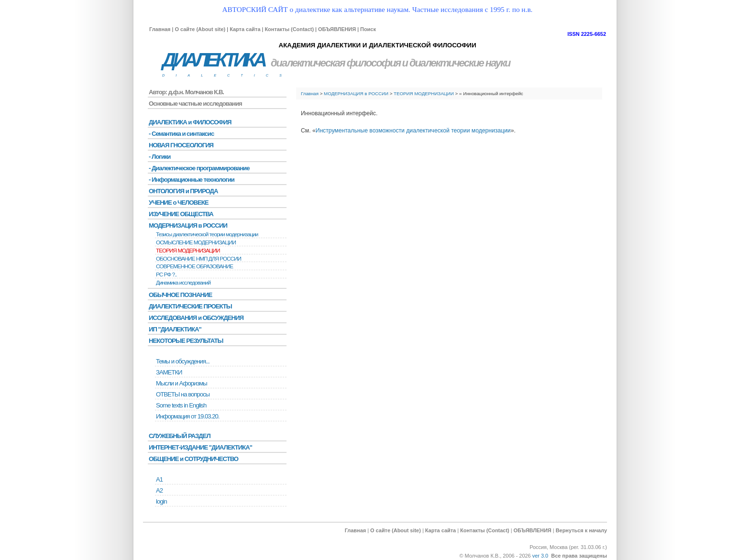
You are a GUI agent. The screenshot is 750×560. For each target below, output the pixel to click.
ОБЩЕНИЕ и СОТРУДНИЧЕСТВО (193, 459)
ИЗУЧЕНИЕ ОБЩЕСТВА (181, 214)
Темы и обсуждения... (183, 361)
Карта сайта (245, 29)
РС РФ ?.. (166, 275)
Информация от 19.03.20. (187, 416)
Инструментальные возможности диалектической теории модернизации (413, 131)
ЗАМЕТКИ (169, 372)
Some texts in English (181, 405)
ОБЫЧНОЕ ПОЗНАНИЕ (180, 295)
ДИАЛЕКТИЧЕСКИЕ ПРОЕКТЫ (190, 306)
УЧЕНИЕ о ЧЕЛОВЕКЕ (179, 203)
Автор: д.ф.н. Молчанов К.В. (186, 92)
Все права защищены (579, 556)
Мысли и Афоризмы (182, 383)
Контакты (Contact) (289, 29)
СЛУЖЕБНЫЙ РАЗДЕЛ (180, 436)
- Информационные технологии (192, 180)
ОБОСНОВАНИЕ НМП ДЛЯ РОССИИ (199, 259)
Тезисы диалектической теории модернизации (207, 234)
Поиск (368, 29)
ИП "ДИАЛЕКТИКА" (175, 329)
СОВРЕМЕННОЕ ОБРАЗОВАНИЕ (194, 266)
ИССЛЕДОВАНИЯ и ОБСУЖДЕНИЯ (196, 318)
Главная (160, 29)
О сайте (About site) (200, 29)
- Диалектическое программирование (199, 168)
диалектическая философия (336, 63)
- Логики (160, 157)
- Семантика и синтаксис (181, 134)
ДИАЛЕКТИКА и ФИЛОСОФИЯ (190, 122)
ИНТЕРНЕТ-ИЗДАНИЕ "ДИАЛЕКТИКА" (200, 447)
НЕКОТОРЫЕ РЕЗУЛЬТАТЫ (186, 341)
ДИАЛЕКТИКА (213, 60)
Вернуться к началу (581, 530)
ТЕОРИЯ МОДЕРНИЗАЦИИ (424, 93)
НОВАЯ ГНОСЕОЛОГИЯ (181, 145)
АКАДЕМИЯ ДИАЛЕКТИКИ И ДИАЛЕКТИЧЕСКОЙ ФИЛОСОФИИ (377, 45)
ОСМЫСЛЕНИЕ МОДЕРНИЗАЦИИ (196, 242)
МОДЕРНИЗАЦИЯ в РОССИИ (356, 93)
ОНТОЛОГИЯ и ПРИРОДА (183, 191)
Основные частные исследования (195, 104)
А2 (159, 490)
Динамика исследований (183, 283)
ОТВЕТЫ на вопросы (183, 394)
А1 (159, 479)
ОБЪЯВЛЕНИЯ (337, 29)
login (161, 501)
